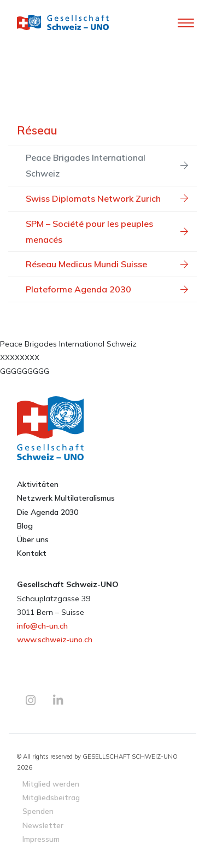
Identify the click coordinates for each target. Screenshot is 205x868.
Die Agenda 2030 (48, 512)
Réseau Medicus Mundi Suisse (107, 264)
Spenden (38, 811)
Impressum (41, 839)
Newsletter (43, 825)
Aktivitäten (38, 484)
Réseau (37, 130)
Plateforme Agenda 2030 (107, 289)
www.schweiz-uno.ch (55, 640)
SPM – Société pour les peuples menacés (107, 231)
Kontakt (32, 553)
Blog (25, 526)
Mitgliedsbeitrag (51, 797)
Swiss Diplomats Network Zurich (107, 198)
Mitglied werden (51, 784)
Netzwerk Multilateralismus (66, 498)
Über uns (33, 539)
